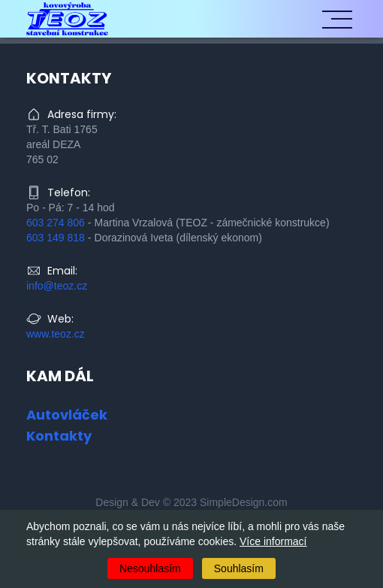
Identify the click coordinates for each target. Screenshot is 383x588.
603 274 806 (56, 223)
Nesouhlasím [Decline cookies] (150, 568)
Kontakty (59, 436)
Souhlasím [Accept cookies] (239, 568)
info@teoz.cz (57, 286)
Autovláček (67, 415)
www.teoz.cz (56, 334)
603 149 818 (56, 238)
